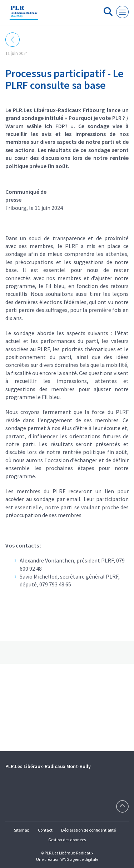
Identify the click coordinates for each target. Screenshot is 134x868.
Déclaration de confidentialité (88, 830)
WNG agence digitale (79, 859)
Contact (45, 830)
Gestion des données (67, 840)
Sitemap (22, 830)
